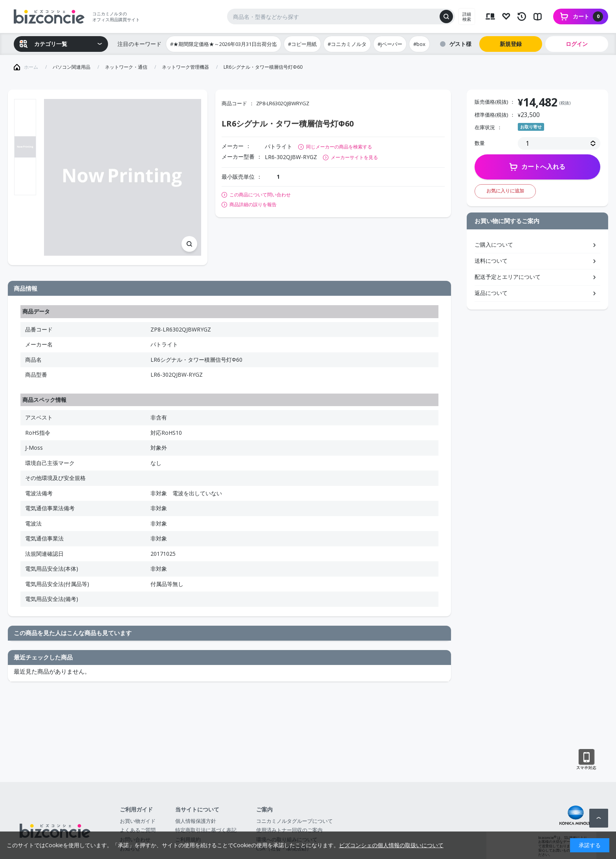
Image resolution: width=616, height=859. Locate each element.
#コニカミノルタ (347, 44)
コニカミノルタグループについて (294, 821)
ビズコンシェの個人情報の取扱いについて (391, 845)
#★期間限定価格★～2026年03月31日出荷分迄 (224, 44)
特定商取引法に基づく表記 (206, 830)
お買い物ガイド (138, 821)
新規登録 (511, 44)
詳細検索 (467, 16)
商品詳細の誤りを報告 (253, 205)
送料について (491, 261)
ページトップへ (599, 818)
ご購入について (494, 245)
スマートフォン (586, 760)
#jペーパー (390, 44)
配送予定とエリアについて (508, 277)
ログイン (577, 44)
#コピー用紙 (302, 44)
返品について (491, 293)
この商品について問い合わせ (260, 195)
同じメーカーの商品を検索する (339, 147)
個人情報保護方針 (196, 821)
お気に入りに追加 (505, 191)
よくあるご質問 (138, 830)
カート (588, 16)
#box (419, 44)
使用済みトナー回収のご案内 (289, 830)
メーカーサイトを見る (354, 157)
